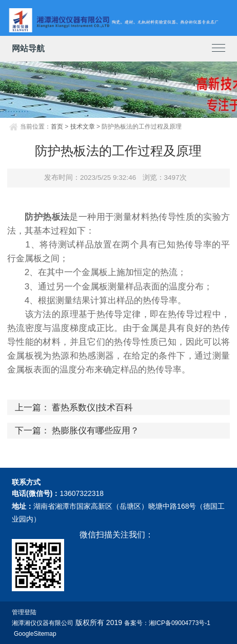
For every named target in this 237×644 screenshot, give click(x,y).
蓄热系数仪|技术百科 (92, 407)
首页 (57, 127)
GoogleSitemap (35, 634)
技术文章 (83, 127)
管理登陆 (24, 612)
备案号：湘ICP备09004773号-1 (167, 623)
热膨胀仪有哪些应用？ (95, 430)
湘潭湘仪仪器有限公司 (43, 623)
